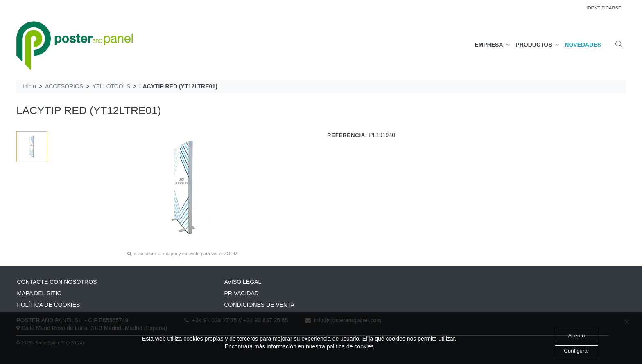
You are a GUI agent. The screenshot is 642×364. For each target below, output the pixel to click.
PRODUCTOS (537, 45)
